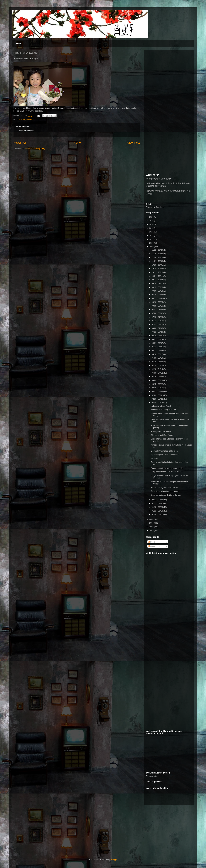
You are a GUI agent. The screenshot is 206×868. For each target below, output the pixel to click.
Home (19, 44)
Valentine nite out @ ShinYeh (163, 410)
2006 (152, 527)
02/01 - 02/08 (157, 500)
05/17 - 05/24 (157, 351)
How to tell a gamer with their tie (165, 487)
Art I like (155, 458)
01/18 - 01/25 (157, 507)
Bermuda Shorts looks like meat (165, 451)
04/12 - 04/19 (157, 369)
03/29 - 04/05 (157, 377)
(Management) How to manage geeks (167, 468)
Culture (22, 120)
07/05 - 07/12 (157, 324)
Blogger (114, 860)
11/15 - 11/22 (157, 254)
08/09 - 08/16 (157, 306)
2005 (152, 530)
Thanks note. (152, 776)
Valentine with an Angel (161, 406)
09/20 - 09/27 (157, 283)
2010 (152, 243)
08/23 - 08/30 (157, 298)
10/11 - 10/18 (157, 272)
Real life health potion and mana (165, 491)
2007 (152, 523)
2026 (152, 217)
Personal (30, 120)
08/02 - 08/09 (157, 310)
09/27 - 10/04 (157, 280)
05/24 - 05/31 (157, 347)
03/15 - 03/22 (157, 384)
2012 (152, 235)
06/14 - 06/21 (157, 336)
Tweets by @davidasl (155, 207)
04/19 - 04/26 (157, 365)
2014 (152, 232)
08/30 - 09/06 (157, 295)
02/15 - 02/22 (157, 399)
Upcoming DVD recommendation (165, 455)
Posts (152, 542)
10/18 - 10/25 (157, 269)
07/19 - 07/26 (157, 317)
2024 (152, 224)
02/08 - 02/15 (157, 403)
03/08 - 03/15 (157, 388)
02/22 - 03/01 (157, 395)
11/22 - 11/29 (157, 250)
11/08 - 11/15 (157, 257)
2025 (152, 221)
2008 (152, 519)
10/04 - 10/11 (157, 276)
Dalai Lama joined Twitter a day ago (166, 495)
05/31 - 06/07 (157, 343)
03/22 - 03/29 (157, 380)
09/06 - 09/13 (157, 291)
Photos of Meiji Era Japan (162, 435)
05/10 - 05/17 (157, 354)
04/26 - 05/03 (157, 362)
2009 (152, 247)
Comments (154, 546)
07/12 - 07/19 (157, 321)
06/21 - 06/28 (157, 332)
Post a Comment (27, 131)
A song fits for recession (161, 431)
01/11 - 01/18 (157, 511)
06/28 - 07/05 (157, 328)
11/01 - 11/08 (157, 261)
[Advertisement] (168, 71)
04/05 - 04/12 (157, 373)
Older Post (133, 143)
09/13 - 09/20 (157, 287)
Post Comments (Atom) (35, 149)
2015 (152, 228)
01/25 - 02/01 (157, 503)
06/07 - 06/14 (157, 339)
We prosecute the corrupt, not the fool (167, 472)
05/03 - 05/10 (157, 358)
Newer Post (20, 143)
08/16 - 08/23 (157, 302)
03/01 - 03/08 (157, 391)
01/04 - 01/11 (157, 515)
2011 (152, 239)
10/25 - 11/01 (157, 265)
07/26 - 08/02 (157, 313)
